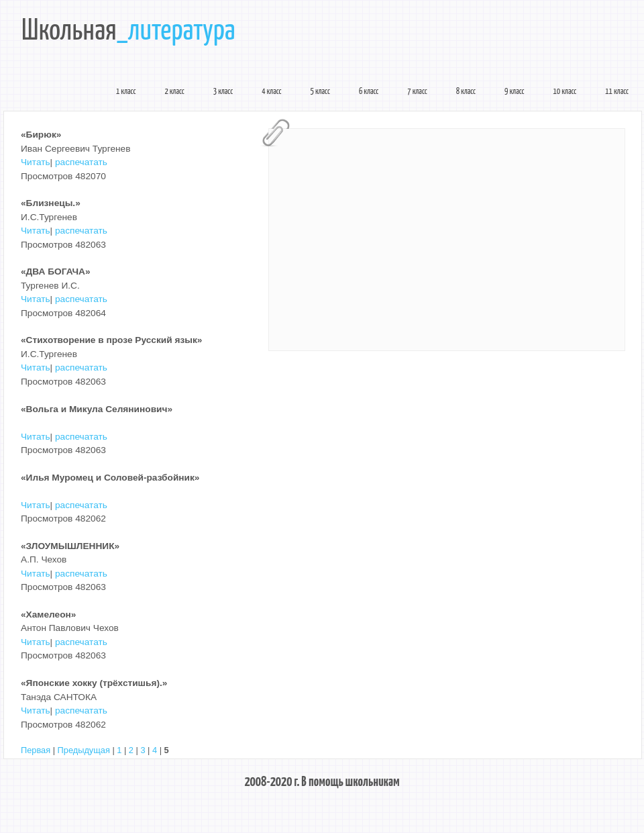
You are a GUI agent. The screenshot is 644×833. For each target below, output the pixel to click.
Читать (36, 162)
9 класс (514, 92)
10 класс (565, 92)
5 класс (320, 92)
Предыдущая (84, 750)
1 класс (126, 92)
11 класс (617, 92)
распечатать (81, 162)
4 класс (271, 92)
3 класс (223, 92)
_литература (176, 32)
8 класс (466, 92)
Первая (36, 750)
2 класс (174, 92)
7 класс (417, 92)
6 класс (369, 92)
